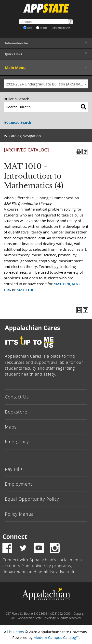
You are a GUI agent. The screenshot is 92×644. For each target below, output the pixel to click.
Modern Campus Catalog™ (56, 637)
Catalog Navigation (25, 136)
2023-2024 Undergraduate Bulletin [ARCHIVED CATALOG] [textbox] (47, 84)
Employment (19, 484)
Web (28, 28)
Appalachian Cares (33, 328)
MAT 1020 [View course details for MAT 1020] (62, 284)
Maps (11, 427)
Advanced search (61, 28)
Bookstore (16, 412)
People (42, 28)
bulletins (16, 632)
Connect (15, 537)
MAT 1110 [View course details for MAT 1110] (25, 290)
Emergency (17, 442)
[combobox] (46, 84)
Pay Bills (14, 469)
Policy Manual (20, 514)
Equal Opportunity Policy (32, 499)
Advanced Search (17, 122)
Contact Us (17, 397)
